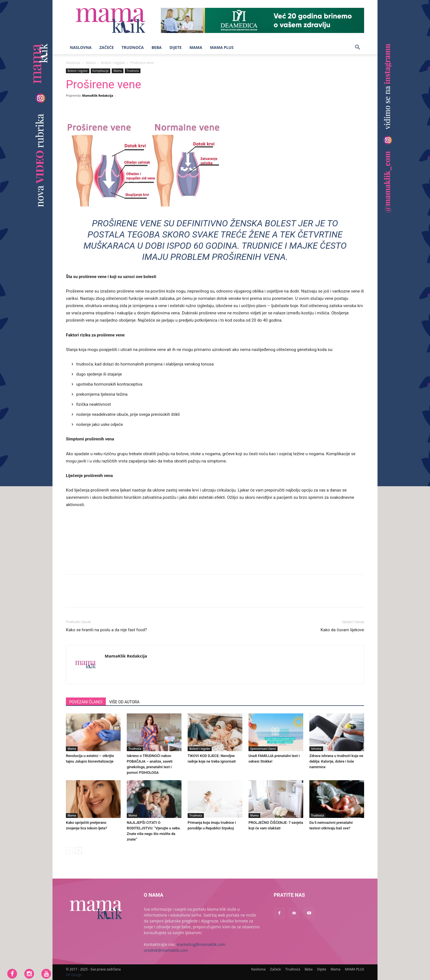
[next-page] (78, 850)
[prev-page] (69, 850)
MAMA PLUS (222, 47)
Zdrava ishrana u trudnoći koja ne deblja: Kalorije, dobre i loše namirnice (336, 761)
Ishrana (316, 749)
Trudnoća (132, 47)
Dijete (175, 47)
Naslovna (81, 47)
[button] (357, 48)
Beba (157, 47)
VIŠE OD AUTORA (124, 702)
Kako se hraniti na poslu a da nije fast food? (106, 630)
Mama (196, 47)
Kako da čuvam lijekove (342, 630)
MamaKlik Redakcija (98, 95)
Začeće (107, 47)
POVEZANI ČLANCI (86, 702)
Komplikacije (101, 71)
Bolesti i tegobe (113, 63)
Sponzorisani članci (263, 749)
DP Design (74, 975)
